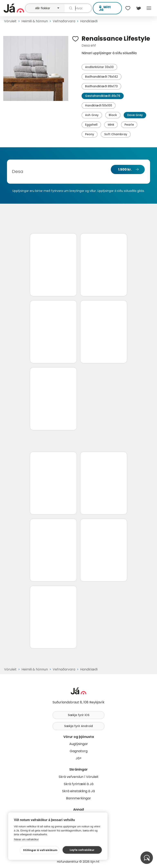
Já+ (79, 758)
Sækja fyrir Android (78, 726)
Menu (149, 8)
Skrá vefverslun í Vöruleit (79, 777)
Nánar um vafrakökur (26, 839)
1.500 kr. (125, 169)
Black (113, 115)
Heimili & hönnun (35, 21)
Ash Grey (92, 115)
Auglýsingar (79, 744)
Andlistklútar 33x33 (99, 67)
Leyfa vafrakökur (82, 850)
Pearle (129, 125)
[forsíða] (14, 8)
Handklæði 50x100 (99, 105)
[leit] (78, 8)
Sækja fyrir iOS (79, 715)
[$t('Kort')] (138, 8)
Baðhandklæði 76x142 (101, 77)
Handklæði (89, 21)
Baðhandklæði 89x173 (101, 86)
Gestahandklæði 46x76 (103, 96)
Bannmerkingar (78, 798)
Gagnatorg (79, 751)
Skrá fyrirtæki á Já (79, 784)
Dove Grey (135, 115)
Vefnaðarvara (64, 21)
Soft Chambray (116, 134)
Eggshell (91, 125)
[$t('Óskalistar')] (128, 8)
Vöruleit (10, 21)
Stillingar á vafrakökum (40, 850)
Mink (111, 125)
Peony (90, 134)
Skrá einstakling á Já (78, 791)
